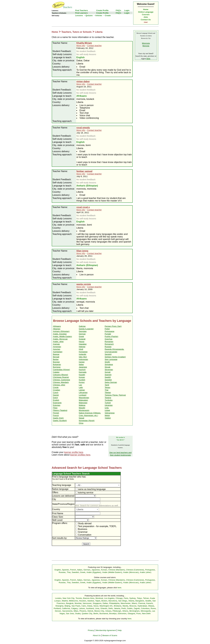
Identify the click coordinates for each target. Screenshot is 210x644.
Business (82, 529)
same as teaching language (91, 489)
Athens (125, 611)
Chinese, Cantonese (62, 380)
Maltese (82, 405)
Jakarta (117, 608)
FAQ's (118, 10)
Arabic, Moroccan (60, 339)
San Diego (123, 601)
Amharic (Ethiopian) (61, 331)
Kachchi (82, 370)
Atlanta (131, 601)
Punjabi (108, 334)
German (82, 334)
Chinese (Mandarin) (117, 570)
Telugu (107, 387)
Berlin (96, 613)
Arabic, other (58, 342)
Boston (104, 601)
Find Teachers (82, 10)
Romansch (109, 344)
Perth (124, 608)
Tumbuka (109, 400)
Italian (81, 364)
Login (127, 10)
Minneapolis (146, 611)
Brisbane (118, 606)
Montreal (99, 598)
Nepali (81, 418)
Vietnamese (110, 413)
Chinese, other (59, 385)
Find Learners (81, 13)
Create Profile (102, 10)
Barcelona (113, 601)
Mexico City (99, 611)
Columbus (145, 608)
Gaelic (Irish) (58, 418)
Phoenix (83, 611)
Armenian (57, 347)
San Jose (70, 613)
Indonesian (83, 359)
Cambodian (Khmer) (62, 370)
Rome (153, 608)
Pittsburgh (117, 611)
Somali (108, 372)
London (58, 598)
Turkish (108, 403)
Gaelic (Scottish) (60, 421)
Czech (56, 393)
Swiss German (111, 382)
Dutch (56, 398)
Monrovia (146, 43)
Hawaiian (83, 344)
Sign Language (111, 359)
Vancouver (87, 603)
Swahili (108, 377)
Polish (107, 329)
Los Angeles (109, 598)
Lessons (79, 16)
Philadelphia (114, 603)
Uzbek (107, 410)
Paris (126, 598)
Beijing (67, 606)
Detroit (90, 611)
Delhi (110, 608)
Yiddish (108, 418)
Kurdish (82, 380)
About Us (97, 635)
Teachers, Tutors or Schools (77, 32)
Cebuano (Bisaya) (61, 375)
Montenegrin (84, 410)
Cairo (84, 606)
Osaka (78, 613)
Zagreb (137, 608)
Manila (125, 606)
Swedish (108, 380)
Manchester (126, 603)
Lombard (83, 395)
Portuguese (109, 331)
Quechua (108, 339)
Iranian (82, 362)
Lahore (82, 608)
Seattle (148, 601)
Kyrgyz (82, 382)
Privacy (91, 630)
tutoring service (85, 493)
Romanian (109, 342)
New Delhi (146, 613)
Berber (56, 359)
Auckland (90, 608)
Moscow (133, 606)
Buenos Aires (89, 598)
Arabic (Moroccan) (131, 572)
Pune (139, 613)
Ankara (108, 611)
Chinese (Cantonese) (135, 570)
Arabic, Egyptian (60, 334)
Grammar (82, 532)
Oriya (81, 423)
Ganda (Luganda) (86, 329)
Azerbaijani (58, 352)
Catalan (56, 372)
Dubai (90, 606)
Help (120, 630)
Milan (76, 611)
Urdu (107, 408)
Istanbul (91, 601)
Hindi (81, 349)
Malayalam (83, 400)
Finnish (56, 413)
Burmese (57, 367)
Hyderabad (142, 606)
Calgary (74, 608)
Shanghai (59, 606)
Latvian (82, 390)
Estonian (57, 405)
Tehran (146, 598)
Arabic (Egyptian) (94, 572)
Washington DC (106, 606)
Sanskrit (108, 354)
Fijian (55, 408)
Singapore (97, 603)
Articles (99, 16)
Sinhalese (109, 364)
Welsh (107, 415)
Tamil (107, 385)
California (66, 608)
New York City (69, 598)
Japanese (83, 367)
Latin (81, 387)
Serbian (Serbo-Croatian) (115, 357)
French (56, 415)
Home (146, 9)
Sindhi (107, 362)
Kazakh (82, 375)
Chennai (142, 603)
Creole (56, 387)
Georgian (83, 331)
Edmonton (122, 613)
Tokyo (139, 598)
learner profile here (74, 452)
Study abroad (84, 523)
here (148, 59)
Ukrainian (109, 405)
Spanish (108, 375)
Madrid (65, 601)
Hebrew (82, 347)
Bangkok (70, 603)
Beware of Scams (110, 635)
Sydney (133, 598)
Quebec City (87, 613)
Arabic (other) (146, 572)
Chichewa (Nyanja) (61, 377)
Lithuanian (83, 393)
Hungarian (83, 352)
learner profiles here (80, 455)
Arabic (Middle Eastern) (112, 572)
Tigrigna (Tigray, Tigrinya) (115, 395)
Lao (80, 385)
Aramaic (56, 344)
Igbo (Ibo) (83, 357)
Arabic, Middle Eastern (63, 336)
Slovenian (109, 370)
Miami (134, 603)
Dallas (105, 603)
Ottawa (151, 606)
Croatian (57, 390)
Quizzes (89, 16)
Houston (83, 601)
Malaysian (83, 403)
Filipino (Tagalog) (60, 410)
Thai (106, 390)
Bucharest (104, 613)
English (56, 400)
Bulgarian (57, 364)
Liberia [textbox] (80, 509)
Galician (82, 326)
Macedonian (84, 398)
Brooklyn (113, 613)
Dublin (130, 608)
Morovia (146, 46)
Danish (56, 395)
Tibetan (108, 393)
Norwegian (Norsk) (87, 421)
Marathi (82, 408)
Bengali (56, 357)
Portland (57, 608)
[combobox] (98, 485)
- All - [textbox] (79, 485)
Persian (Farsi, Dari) (113, 326)
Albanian (57, 329)
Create (108, 16)
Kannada (83, 372)
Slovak (107, 367)
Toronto (79, 598)
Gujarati (82, 339)
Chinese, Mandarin (61, 382)
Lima (97, 608)
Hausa (82, 342)
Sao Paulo (76, 606)
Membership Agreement (106, 630)
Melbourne (73, 601)
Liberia (99, 32)
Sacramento (67, 611)
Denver (58, 611)
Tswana (108, 398)
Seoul (96, 606)
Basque (56, 354)
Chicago (119, 598)
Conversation (84, 535)
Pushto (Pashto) (111, 336)
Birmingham (134, 611)
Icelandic (83, 354)
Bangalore (140, 601)
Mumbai (78, 603)
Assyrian (57, 349)
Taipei (98, 601)
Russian (108, 347)
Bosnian (56, 362)
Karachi (150, 603)
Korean (82, 377)
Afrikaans (57, 326)
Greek (81, 336)
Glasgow (131, 613)
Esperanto (57, 403)
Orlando (104, 608)
